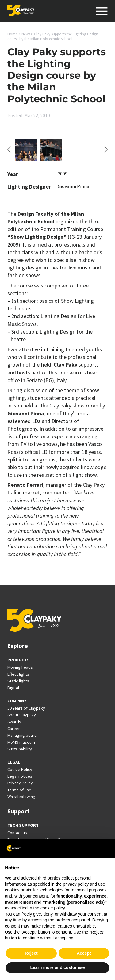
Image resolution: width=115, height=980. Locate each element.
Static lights (18, 681)
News (26, 34)
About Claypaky (22, 715)
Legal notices (20, 776)
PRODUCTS (19, 660)
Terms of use (19, 790)
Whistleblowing (21, 797)
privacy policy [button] (76, 884)
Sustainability (20, 749)
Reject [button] (31, 953)
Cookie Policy (20, 769)
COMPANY (17, 701)
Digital (13, 688)
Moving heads (20, 667)
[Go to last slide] (9, 150)
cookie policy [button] (53, 908)
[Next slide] (106, 150)
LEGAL (14, 762)
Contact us (17, 833)
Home (12, 34)
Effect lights (18, 674)
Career (14, 729)
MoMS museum (21, 742)
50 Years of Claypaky (26, 708)
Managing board (22, 735)
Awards (14, 722)
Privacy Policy (20, 783)
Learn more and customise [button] (57, 967)
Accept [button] (84, 953)
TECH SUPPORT (23, 825)
